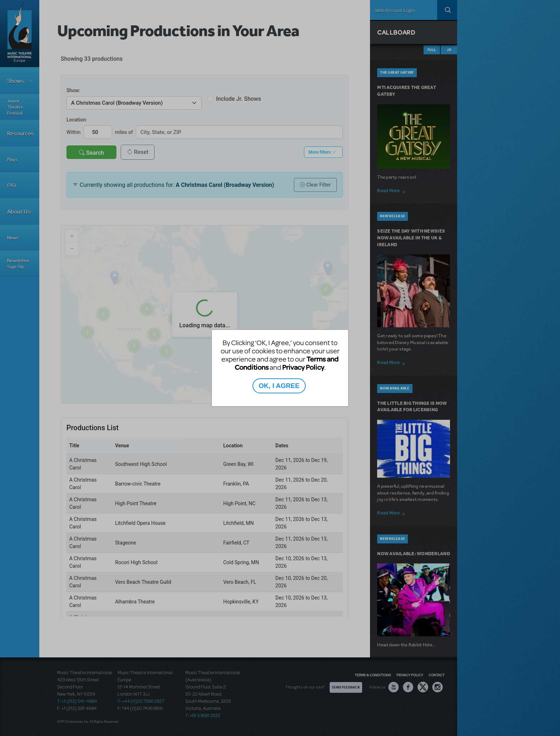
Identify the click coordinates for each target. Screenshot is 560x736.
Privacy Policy (303, 367)
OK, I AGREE (279, 386)
